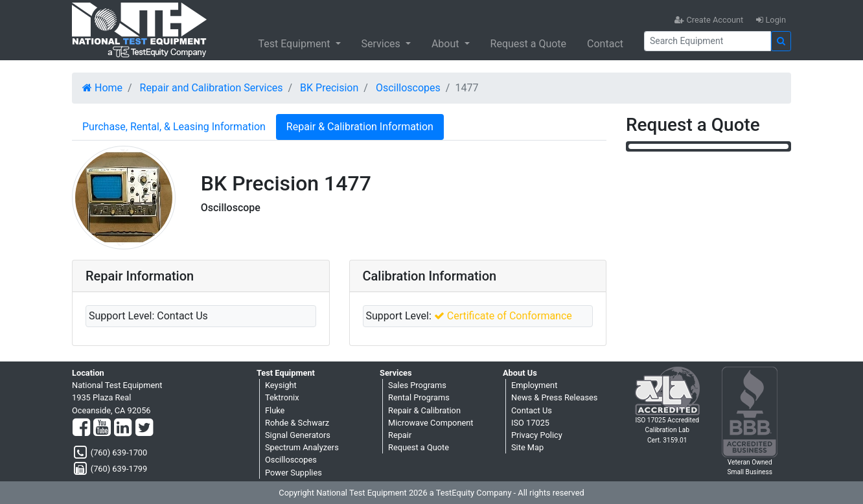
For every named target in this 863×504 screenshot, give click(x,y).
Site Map (527, 447)
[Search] (708, 41)
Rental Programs (419, 397)
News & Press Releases (554, 397)
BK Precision (329, 88)
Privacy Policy (537, 435)
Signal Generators (298, 435)
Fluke (275, 410)
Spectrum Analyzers (302, 447)
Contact (605, 44)
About (447, 44)
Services (382, 44)
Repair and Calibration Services (212, 88)
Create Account (709, 20)
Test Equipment (295, 44)
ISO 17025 (530, 423)
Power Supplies (293, 473)
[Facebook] (81, 428)
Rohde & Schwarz (297, 423)
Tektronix (282, 397)
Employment (534, 385)
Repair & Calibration (424, 410)
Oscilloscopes (408, 88)
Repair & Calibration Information (360, 127)
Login (771, 20)
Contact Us (532, 410)
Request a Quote (529, 44)
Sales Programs (417, 385)
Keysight (281, 385)
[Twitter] (144, 428)
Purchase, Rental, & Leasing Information (174, 127)
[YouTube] (102, 428)
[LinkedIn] (123, 428)
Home (102, 88)
